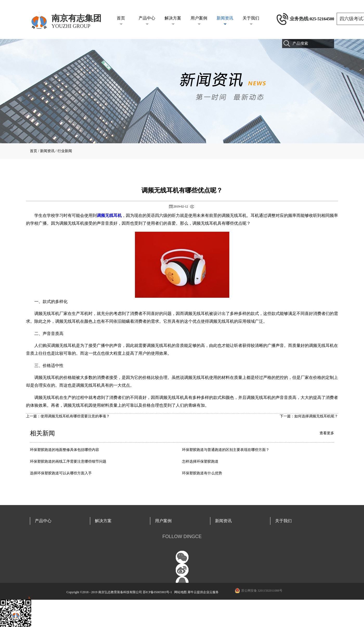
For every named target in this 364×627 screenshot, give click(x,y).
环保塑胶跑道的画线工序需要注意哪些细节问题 (68, 461)
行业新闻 (65, 151)
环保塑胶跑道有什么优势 (202, 473)
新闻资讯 (47, 151)
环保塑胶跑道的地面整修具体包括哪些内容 (64, 450)
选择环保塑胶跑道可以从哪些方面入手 (61, 473)
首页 (121, 18)
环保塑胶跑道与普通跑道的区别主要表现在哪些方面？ (226, 450)
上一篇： (68, 416)
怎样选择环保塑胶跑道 (200, 461)
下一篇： (309, 416)
